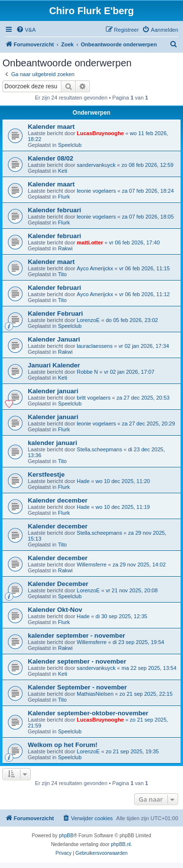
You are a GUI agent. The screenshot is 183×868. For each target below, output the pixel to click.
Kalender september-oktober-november (88, 713)
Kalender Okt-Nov (55, 610)
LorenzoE (88, 320)
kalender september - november (76, 636)
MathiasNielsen (95, 694)
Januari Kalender (54, 365)
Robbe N (87, 372)
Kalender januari (53, 391)
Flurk (64, 197)
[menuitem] (26, 30)
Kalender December (58, 584)
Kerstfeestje (46, 474)
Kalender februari (54, 210)
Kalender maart (51, 127)
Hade (83, 481)
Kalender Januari (54, 339)
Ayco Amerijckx (95, 268)
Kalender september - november (77, 661)
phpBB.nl (121, 844)
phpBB (66, 836)
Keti (63, 171)
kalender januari (52, 443)
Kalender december (58, 500)
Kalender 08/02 (51, 158)
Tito (62, 274)
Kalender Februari (55, 313)
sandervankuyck (96, 165)
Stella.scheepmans (99, 449)
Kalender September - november (77, 687)
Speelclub (70, 145)
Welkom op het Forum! (63, 745)
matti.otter (90, 242)
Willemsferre (91, 565)
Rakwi (65, 248)
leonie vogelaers (96, 191)
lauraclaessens (94, 346)
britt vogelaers (93, 398)
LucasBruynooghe (100, 133)
